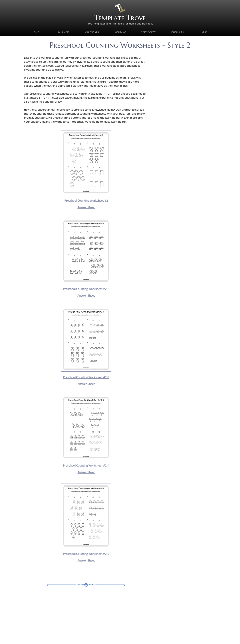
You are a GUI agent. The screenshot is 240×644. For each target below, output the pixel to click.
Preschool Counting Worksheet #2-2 (86, 289)
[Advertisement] (86, 618)
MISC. (205, 32)
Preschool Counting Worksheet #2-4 (86, 466)
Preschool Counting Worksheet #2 (86, 201)
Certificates (149, 32)
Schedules (177, 32)
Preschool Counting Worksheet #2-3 (86, 377)
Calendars (92, 32)
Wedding (120, 32)
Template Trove (120, 18)
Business (64, 32)
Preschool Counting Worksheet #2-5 (86, 554)
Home (35, 32)
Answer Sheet (86, 207)
